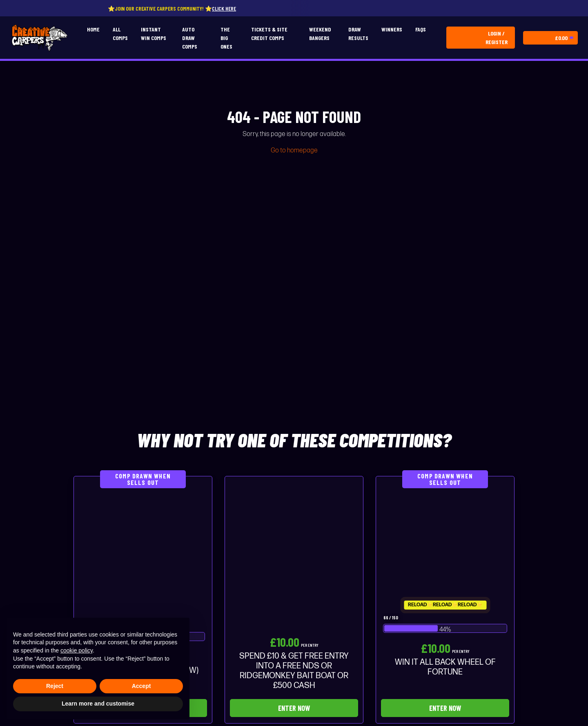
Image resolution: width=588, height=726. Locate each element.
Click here (232, 8)
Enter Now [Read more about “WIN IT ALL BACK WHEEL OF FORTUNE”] (445, 708)
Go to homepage (294, 151)
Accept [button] (141, 686)
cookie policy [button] (77, 650)
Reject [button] (55, 686)
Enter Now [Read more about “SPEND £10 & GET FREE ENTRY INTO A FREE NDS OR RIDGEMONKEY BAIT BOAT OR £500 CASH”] (294, 708)
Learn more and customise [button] (98, 704)
